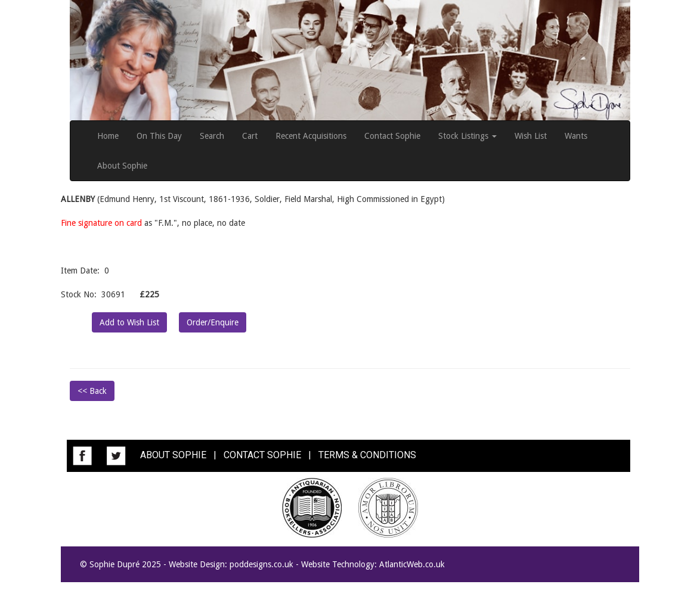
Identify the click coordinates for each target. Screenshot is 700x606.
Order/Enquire (213, 322)
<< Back (92, 391)
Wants (576, 136)
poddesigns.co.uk (261, 564)
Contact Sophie (392, 136)
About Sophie (122, 166)
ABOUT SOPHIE (173, 455)
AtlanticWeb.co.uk (412, 564)
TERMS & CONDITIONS (367, 455)
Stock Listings (467, 136)
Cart (250, 136)
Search (212, 136)
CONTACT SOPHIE (262, 455)
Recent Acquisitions (311, 136)
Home (108, 136)
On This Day (159, 136)
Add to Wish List (129, 322)
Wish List (531, 136)
